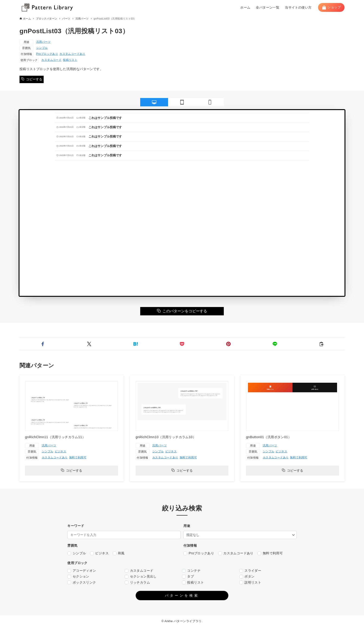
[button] (43, 344)
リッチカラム (137, 583)
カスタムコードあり (72, 54)
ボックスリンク (82, 583)
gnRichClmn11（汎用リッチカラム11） (55, 437)
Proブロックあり (47, 54)
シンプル (42, 48)
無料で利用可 (78, 457)
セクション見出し (141, 576)
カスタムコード (51, 60)
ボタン (247, 576)
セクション (78, 576)
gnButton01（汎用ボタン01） (269, 437)
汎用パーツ (43, 42)
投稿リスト (70, 60)
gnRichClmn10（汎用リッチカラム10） (166, 437)
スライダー (250, 571)
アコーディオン (82, 571)
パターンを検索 (182, 595)
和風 (119, 553)
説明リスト (250, 583)
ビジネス (61, 451)
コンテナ (191, 571)
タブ (188, 576)
